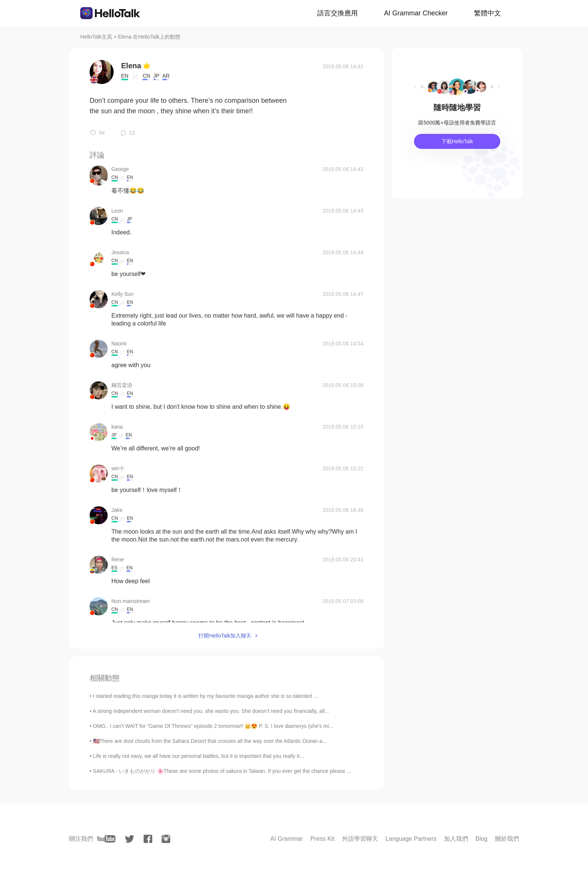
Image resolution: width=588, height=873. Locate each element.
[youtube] (106, 839)
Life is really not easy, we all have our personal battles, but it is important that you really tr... (199, 756)
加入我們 (456, 839)
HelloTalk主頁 (96, 37)
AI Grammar (287, 839)
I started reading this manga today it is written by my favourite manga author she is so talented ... (205, 696)
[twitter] (130, 839)
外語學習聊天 (360, 839)
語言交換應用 (337, 13)
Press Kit (322, 839)
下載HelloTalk (457, 141)
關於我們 (507, 839)
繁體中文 (487, 13)
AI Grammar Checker (416, 13)
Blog (481, 839)
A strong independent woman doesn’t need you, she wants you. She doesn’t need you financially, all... (211, 711)
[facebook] (148, 839)
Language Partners (411, 839)
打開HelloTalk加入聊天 (225, 636)
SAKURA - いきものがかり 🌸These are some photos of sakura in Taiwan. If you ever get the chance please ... (222, 771)
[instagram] (166, 839)
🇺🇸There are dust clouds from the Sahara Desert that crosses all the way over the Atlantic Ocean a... (210, 741)
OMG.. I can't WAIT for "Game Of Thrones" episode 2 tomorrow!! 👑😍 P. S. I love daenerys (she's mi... (213, 726)
